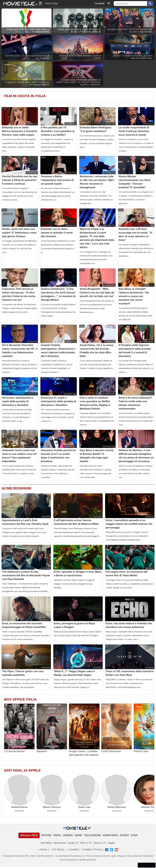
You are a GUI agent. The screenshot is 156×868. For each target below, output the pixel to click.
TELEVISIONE (92, 835)
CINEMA (68, 835)
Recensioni (60, 843)
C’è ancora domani (19, 728)
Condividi (99, 3)
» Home (43, 849)
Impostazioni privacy (147, 865)
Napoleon (52, 728)
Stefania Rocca (19, 791)
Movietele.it (19, 3)
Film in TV (86, 843)
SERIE (78, 835)
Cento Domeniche (117, 728)
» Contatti (73, 849)
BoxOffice (46, 843)
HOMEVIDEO (110, 835)
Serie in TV (100, 843)
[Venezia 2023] (29, 835)
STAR (134, 835)
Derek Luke (84, 791)
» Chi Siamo (57, 849)
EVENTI (125, 835)
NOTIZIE (46, 835)
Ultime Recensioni (16, 488)
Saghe (112, 843)
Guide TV (73, 843)
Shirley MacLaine (117, 791)
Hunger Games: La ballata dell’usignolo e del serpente (84, 730)
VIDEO (57, 835)
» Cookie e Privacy (92, 849)
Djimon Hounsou (52, 791)
